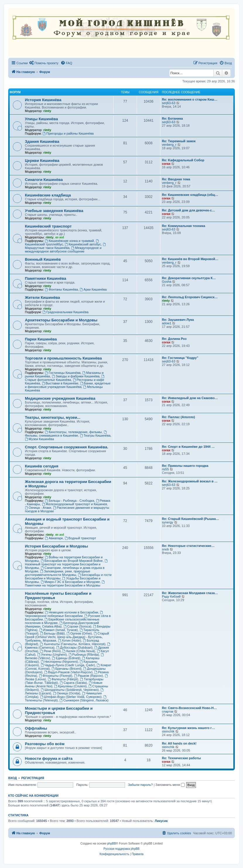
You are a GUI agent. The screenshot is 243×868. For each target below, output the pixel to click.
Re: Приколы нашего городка (185, 466)
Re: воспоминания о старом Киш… (190, 99)
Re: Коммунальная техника (184, 226)
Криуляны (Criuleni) (70, 686)
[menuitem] (44, 63)
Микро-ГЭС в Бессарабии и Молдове (70, 582)
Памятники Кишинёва (46, 278)
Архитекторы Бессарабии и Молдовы (61, 320)
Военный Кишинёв (43, 259)
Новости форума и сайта (49, 758)
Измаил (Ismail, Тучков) (59, 630)
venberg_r (169, 145)
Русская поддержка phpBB (121, 849)
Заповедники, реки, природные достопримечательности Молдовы (58, 573)
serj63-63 (169, 103)
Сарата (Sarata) (73, 683)
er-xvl (60, 237)
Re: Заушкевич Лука (178, 320)
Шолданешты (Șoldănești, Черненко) (70, 690)
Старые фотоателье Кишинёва (65, 378)
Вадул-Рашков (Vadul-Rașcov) (68, 672)
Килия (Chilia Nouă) (79, 651)
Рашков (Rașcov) (89, 676)
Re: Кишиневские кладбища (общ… (190, 195)
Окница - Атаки (38, 508)
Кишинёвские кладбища (48, 195)
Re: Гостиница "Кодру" (180, 358)
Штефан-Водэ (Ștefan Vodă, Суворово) (71, 697)
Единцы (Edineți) (66, 658)
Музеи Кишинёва (39, 439)
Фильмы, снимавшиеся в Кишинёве (66, 434)
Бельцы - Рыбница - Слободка (69, 501)
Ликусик (161, 821)
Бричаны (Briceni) (66, 669)
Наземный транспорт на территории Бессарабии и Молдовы (67, 564)
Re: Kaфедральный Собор (183, 160)
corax (166, 164)
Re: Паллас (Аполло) (178, 417)
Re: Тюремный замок (179, 141)
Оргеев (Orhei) (79, 633)
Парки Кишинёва (41, 339)
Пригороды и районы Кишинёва (68, 133)
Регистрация (33, 778)
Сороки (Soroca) (77, 626)
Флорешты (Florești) (56, 676)
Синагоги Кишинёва (44, 180)
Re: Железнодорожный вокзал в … (190, 481)
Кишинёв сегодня (42, 466)
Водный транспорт (81, 538)
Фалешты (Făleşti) (63, 679)
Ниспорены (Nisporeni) (59, 662)
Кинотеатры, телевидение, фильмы (73, 432)
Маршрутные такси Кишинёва (66, 246)
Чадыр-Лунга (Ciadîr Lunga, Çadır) (68, 665)
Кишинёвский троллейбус (62, 243)
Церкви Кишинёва (42, 161)
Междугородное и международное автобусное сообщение (63, 250)
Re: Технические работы (181, 758)
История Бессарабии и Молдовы (57, 546)
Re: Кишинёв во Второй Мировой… (190, 259)
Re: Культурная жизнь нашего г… (188, 728)
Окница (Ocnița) (67, 693)
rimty (47, 111)
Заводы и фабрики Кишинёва (76, 376)
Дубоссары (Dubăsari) (74, 647)
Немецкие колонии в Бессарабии (71, 612)
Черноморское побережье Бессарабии (64, 614)
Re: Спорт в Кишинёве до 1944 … (188, 447)
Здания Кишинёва (42, 141)
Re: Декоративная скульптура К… (189, 278)
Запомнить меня (170, 785)
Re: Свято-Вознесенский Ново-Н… (189, 708)
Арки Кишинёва (93, 289)
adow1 (167, 323)
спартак (168, 711)
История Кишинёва (43, 100)
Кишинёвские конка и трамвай (69, 241)
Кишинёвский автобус (83, 244)
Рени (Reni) (50, 651)
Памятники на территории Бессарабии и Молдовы (65, 584)
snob (165, 549)
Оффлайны (36, 728)
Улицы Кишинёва (41, 119)
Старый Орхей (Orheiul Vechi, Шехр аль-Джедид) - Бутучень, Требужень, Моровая (67, 637)
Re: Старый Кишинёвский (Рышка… (190, 519)
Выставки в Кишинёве (60, 383)
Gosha (167, 282)
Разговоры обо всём (45, 744)
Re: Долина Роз (174, 339)
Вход (12, 778)
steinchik (168, 731)
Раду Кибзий (171, 596)
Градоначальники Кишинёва (65, 312)
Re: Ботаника (172, 118)
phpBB (112, 844)
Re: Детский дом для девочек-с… (188, 210)
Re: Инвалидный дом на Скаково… (190, 398)
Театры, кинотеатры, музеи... (53, 417)
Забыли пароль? (140, 785)
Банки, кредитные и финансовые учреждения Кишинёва (68, 385)
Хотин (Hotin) (70, 640)
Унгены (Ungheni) (52, 655)
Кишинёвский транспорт (48, 226)
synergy (168, 522)
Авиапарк (54, 538)
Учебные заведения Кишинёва (54, 211)
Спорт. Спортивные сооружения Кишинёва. (67, 447)
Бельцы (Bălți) (52, 633)
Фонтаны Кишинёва (61, 289)
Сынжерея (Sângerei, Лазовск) (84, 700)
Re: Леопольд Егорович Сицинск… (190, 297)
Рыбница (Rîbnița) (84, 655)
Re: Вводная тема (176, 179)
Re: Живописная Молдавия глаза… (190, 593)
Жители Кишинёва (42, 297)
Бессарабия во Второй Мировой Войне (72, 561)
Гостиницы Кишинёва (63, 373)
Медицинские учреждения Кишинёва (60, 398)
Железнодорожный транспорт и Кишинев (75, 504)
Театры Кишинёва (95, 435)
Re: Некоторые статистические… (188, 546)
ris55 (165, 469)
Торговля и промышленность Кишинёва (63, 358)
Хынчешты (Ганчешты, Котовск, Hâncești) (73, 644)
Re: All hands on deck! (179, 743)
